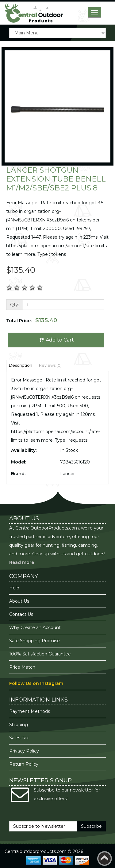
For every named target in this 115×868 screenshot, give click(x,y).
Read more (22, 562)
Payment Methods (30, 711)
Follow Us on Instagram (36, 683)
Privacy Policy (25, 751)
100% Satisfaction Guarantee (41, 654)
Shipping (19, 725)
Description (21, 365)
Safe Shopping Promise (34, 641)
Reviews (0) (50, 365)
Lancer (67, 474)
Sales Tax (19, 738)
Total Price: (32, 320)
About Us (19, 601)
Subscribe (91, 826)
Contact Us (21, 614)
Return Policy (24, 764)
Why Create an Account (35, 628)
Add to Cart (56, 340)
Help (14, 588)
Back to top (105, 858)
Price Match (22, 667)
